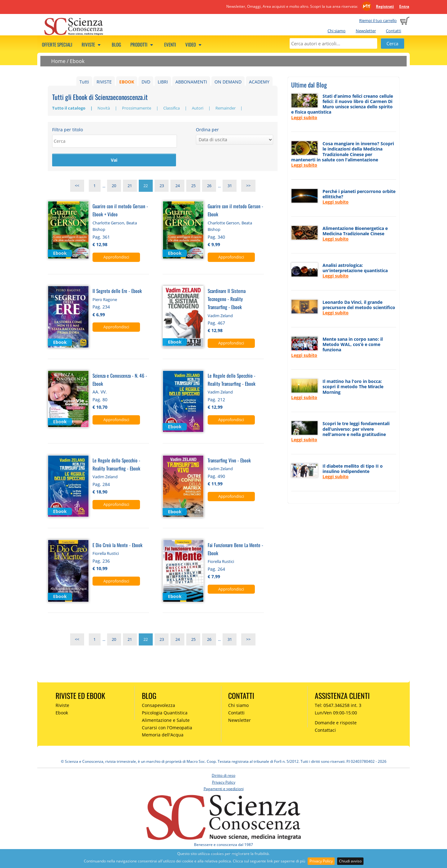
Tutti (84, 82)
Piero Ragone (105, 300)
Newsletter (366, 31)
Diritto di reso (223, 776)
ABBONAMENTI (191, 82)
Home (58, 61)
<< (77, 187)
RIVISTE (104, 82)
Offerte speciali (57, 44)
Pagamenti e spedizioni (224, 789)
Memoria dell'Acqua (163, 736)
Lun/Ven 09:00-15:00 (336, 713)
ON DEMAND (228, 82)
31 (230, 187)
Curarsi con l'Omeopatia (167, 728)
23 (162, 187)
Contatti (393, 31)
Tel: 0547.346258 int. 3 (338, 706)
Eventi (170, 44)
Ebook (77, 61)
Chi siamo (336, 31)
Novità (104, 108)
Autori (198, 108)
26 (209, 187)
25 (193, 187)
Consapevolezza (158, 706)
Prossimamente (137, 108)
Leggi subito (304, 117)
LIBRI (163, 82)
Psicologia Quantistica (165, 713)
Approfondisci (116, 258)
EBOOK (127, 82)
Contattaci (325, 731)
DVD (146, 82)
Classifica (172, 108)
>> (248, 187)
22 (146, 187)
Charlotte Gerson (108, 223)
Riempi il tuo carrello (378, 20)
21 (130, 187)
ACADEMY (259, 82)
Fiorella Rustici (106, 554)
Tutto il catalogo (69, 108)
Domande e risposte (336, 723)
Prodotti (143, 44)
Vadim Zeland (220, 316)
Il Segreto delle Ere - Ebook (117, 291)
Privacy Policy (321, 861)
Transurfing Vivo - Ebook (229, 461)
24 (178, 187)
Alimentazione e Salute (166, 721)
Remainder (226, 108)
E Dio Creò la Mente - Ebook (117, 545)
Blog (116, 44)
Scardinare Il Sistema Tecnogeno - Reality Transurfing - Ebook (227, 299)
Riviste (92, 44)
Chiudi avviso (350, 861)
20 (114, 187)
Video (194, 44)
